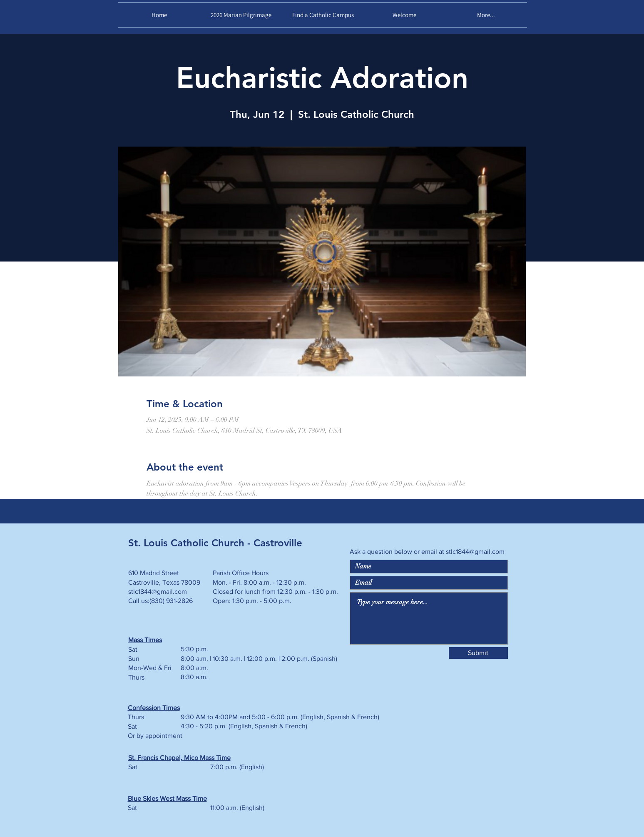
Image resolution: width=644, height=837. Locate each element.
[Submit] (478, 653)
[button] (405, 15)
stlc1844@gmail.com (475, 552)
